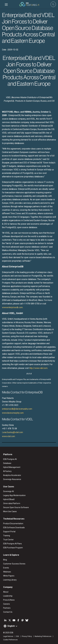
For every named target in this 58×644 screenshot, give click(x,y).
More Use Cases (10, 511)
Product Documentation (13, 524)
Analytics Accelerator (12, 475)
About (6, 592)
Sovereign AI (8, 491)
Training (7, 536)
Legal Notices (8, 636)
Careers (7, 604)
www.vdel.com (8, 436)
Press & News (9, 600)
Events (6, 568)
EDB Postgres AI (10, 459)
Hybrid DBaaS (9, 499)
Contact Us (8, 612)
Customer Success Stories (14, 564)
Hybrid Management (12, 467)
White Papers (9, 576)
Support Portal (9, 532)
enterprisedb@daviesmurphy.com (17, 409)
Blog (5, 560)
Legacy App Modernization (14, 495)
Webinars (7, 572)
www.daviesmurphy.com (13, 413)
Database (7, 463)
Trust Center (8, 540)
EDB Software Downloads (14, 528)
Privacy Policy (27, 636)
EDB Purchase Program (13, 548)
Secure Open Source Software (16, 507)
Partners (7, 608)
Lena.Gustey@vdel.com (12, 432)
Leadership (8, 596)
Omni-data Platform (12, 503)
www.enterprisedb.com (12, 307)
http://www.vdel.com (38, 368)
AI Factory (7, 471)
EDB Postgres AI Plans (12, 544)
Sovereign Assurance (12, 479)
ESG (18, 636)
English (11, 626)
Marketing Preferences (43, 636)
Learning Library (10, 580)
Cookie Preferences (10, 640)
